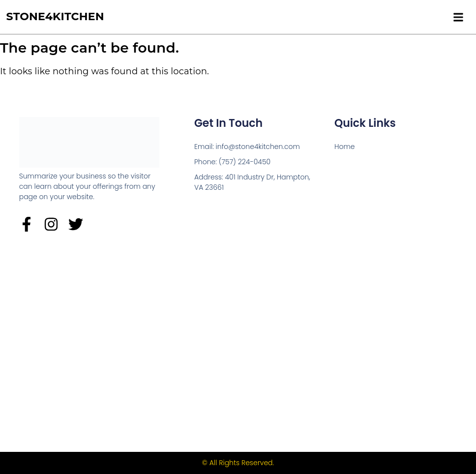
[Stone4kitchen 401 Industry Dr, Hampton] (238, 340)
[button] (458, 17)
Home (345, 147)
